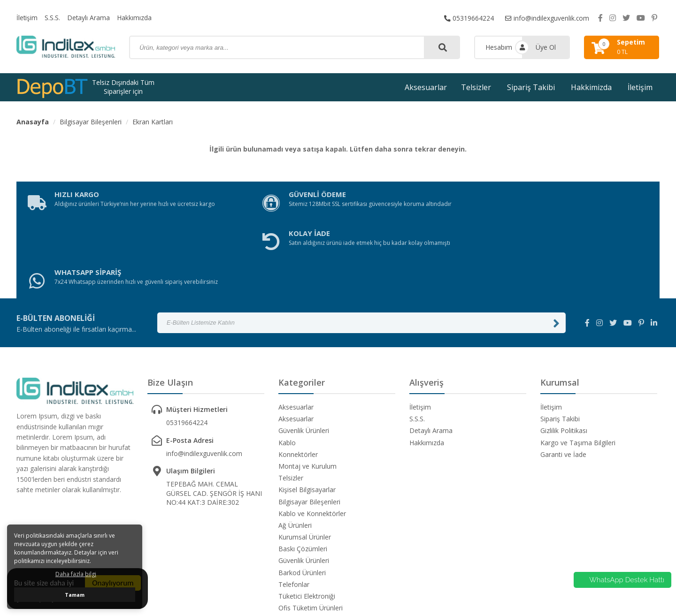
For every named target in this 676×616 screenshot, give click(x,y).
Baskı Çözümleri (303, 474)
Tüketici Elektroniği (307, 521)
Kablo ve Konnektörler (312, 439)
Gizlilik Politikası (564, 356)
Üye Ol (546, 47)
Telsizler (476, 87)
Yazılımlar (293, 545)
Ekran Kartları (153, 122)
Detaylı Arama (89, 18)
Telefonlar (294, 510)
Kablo (287, 368)
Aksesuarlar (426, 87)
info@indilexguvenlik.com (547, 18)
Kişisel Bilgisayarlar (307, 415)
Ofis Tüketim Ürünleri (311, 533)
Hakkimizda (591, 87)
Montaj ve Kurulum (307, 392)
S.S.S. (53, 18)
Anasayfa (33, 122)
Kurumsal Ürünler (305, 462)
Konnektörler (298, 380)
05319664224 (469, 18)
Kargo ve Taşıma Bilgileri (578, 368)
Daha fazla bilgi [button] (76, 574)
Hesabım (499, 47)
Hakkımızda (135, 18)
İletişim (27, 18)
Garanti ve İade (563, 380)
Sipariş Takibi (531, 87)
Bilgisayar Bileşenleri (91, 122)
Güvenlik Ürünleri (304, 356)
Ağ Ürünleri (295, 451)
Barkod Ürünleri (302, 498)
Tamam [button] (75, 595)
